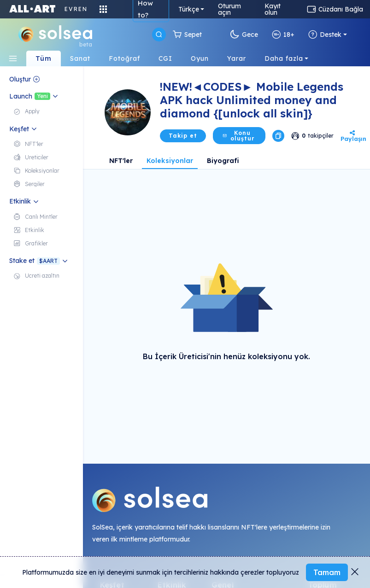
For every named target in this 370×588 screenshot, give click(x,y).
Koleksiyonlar (170, 161)
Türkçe (189, 9)
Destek (325, 35)
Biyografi (223, 161)
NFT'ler (121, 161)
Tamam (327, 572)
